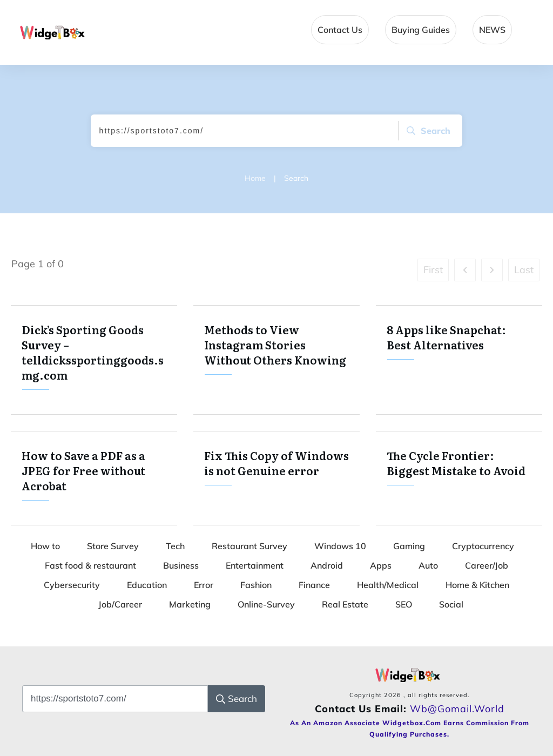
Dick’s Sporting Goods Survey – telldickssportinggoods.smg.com (94, 360)
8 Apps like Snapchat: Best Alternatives (459, 360)
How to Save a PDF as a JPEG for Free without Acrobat (94, 478)
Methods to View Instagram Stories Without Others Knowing (276, 360)
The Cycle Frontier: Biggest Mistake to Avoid (459, 478)
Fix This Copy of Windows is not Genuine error (276, 478)
